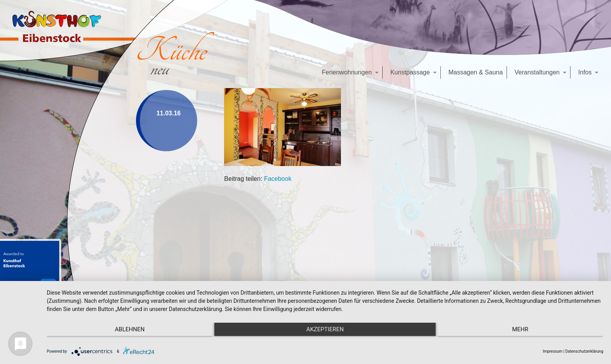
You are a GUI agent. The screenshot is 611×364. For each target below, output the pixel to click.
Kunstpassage (410, 72)
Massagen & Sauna (476, 72)
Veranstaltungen (537, 72)
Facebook (278, 179)
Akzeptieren (325, 329)
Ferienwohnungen (347, 72)
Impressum (553, 351)
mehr (520, 329)
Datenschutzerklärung (584, 351)
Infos (585, 72)
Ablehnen (130, 329)
